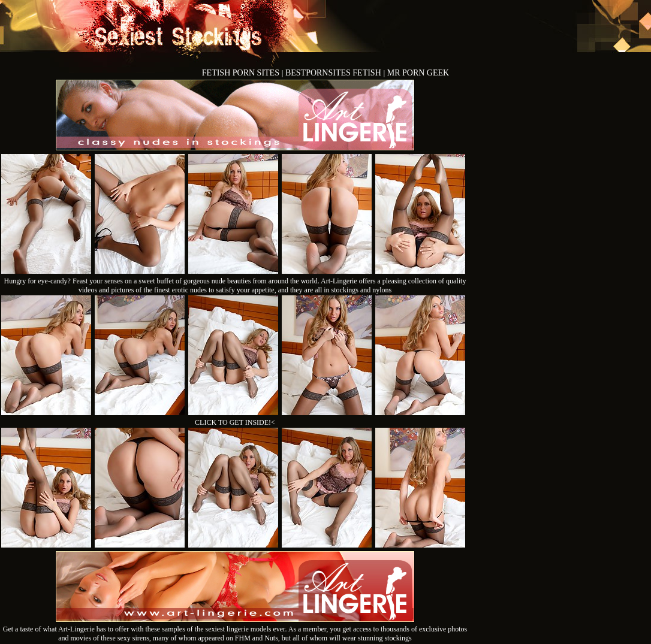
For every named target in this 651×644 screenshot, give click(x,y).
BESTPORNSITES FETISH (334, 73)
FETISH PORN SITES (242, 73)
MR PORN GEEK (418, 73)
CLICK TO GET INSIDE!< (235, 422)
